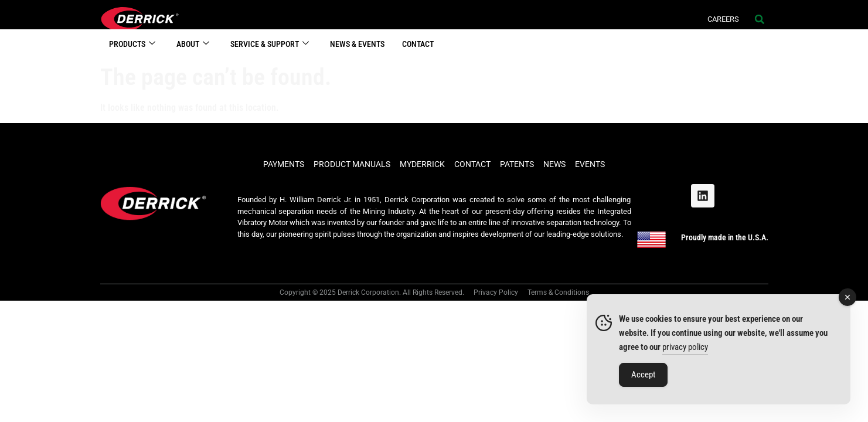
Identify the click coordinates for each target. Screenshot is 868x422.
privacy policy (685, 347)
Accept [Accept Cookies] (643, 375)
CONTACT (418, 53)
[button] (760, 19)
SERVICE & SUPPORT (270, 53)
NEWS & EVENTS (357, 53)
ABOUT (193, 53)
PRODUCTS (132, 53)
